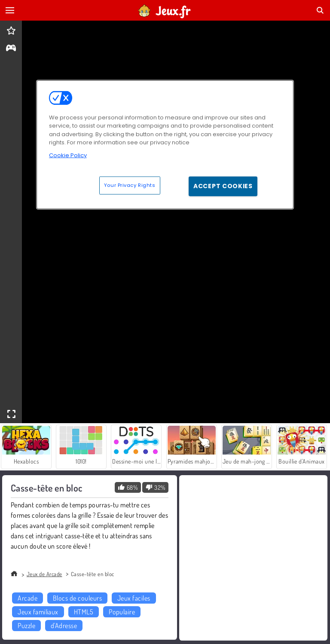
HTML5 (84, 612)
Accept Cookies (223, 186)
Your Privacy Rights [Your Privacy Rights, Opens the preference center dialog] (130, 185)
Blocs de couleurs (77, 598)
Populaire (122, 612)
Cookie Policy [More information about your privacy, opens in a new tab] (68, 155)
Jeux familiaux (38, 612)
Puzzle (26, 626)
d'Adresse (64, 626)
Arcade (27, 598)
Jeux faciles (134, 598)
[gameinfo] (11, 49)
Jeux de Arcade (44, 574)
